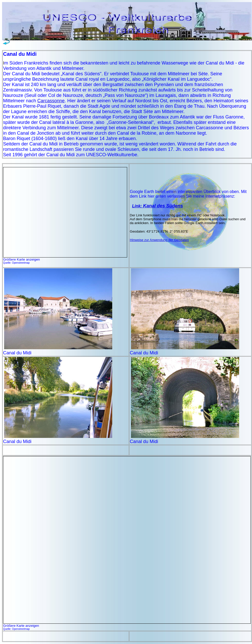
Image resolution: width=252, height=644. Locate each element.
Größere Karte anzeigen (21, 259)
